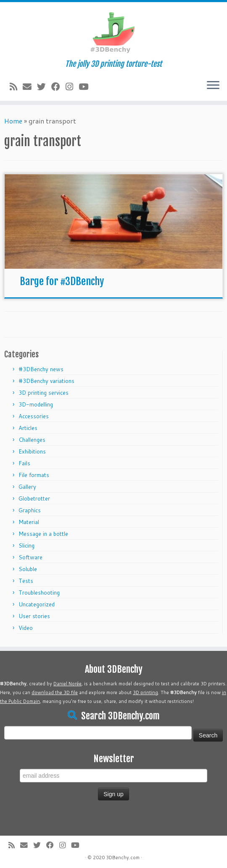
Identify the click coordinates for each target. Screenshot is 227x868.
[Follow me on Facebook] (58, 87)
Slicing (26, 545)
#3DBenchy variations (46, 381)
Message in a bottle (43, 534)
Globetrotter (34, 498)
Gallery (27, 487)
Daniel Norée (67, 684)
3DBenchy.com (123, 858)
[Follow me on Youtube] (86, 87)
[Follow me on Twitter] (44, 87)
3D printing (145, 692)
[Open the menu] (213, 86)
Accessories (34, 416)
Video (26, 628)
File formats (34, 475)
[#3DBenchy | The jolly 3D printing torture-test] (113, 31)
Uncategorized (37, 604)
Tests (26, 581)
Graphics (30, 510)
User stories (34, 616)
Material (29, 522)
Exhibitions (32, 451)
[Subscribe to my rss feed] (16, 87)
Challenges (32, 440)
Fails (24, 463)
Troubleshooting (39, 593)
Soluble (28, 569)
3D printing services (44, 393)
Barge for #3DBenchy (62, 281)
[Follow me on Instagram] (72, 87)
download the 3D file (55, 692)
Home (13, 121)
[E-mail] (30, 87)
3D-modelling (36, 404)
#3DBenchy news (41, 369)
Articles (28, 428)
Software (30, 557)
